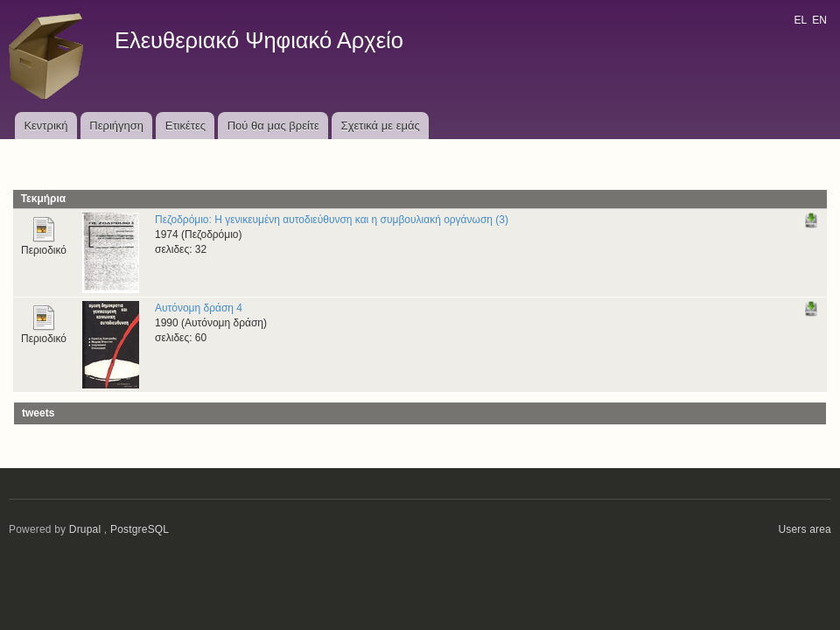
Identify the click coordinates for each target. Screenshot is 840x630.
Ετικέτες (185, 126)
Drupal (85, 529)
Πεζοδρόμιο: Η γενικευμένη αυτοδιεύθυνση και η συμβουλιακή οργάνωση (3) (332, 220)
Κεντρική (45, 126)
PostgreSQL (140, 529)
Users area (805, 529)
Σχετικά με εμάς (381, 126)
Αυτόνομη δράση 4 (199, 308)
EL (800, 20)
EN (819, 20)
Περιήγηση (116, 126)
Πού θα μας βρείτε (273, 126)
